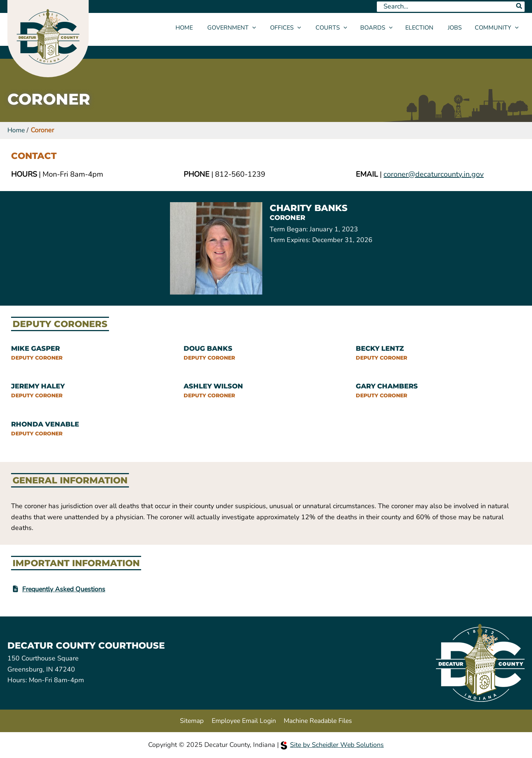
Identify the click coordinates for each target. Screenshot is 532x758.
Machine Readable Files (318, 720)
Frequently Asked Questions (65, 589)
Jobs (456, 28)
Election (423, 28)
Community (497, 28)
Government (243, 28)
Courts (337, 28)
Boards (381, 28)
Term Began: (289, 229)
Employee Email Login (243, 720)
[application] (263, 28)
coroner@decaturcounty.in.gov (434, 174)
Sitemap (190, 720)
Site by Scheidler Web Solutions (332, 745)
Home (198, 28)
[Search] (519, 7)
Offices (294, 28)
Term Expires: (290, 240)
